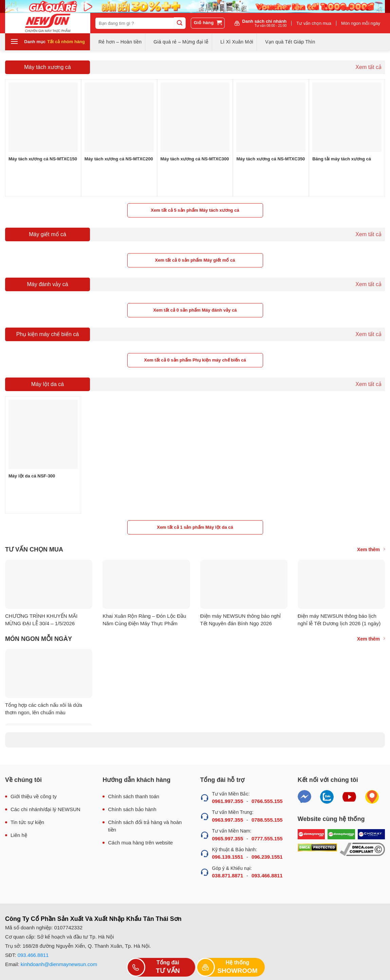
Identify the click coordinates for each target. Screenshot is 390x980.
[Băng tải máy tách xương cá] (347, 117)
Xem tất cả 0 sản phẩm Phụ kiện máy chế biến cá (195, 360)
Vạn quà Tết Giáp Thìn (290, 42)
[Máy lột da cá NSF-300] (43, 434)
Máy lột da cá (48, 384)
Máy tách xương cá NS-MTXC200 (119, 159)
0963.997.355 (228, 820)
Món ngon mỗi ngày (361, 23)
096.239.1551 (267, 857)
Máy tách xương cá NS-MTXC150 (43, 159)
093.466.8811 (267, 876)
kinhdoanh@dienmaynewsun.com (59, 964)
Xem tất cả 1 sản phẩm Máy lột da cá (195, 527)
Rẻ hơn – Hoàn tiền (120, 42)
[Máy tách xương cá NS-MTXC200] (119, 117)
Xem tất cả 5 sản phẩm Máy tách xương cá (195, 210)
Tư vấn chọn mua (314, 23)
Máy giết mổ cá (48, 234)
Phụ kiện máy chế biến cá (48, 334)
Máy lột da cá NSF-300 (32, 476)
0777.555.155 (267, 838)
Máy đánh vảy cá (47, 284)
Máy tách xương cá (48, 67)
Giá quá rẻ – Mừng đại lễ (181, 42)
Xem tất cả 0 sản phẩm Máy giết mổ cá (195, 260)
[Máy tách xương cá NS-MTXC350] (271, 117)
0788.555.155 (267, 820)
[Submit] (180, 23)
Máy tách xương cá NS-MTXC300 (195, 159)
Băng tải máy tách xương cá (342, 159)
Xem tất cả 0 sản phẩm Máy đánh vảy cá (195, 310)
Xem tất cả (368, 67)
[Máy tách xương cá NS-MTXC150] (43, 117)
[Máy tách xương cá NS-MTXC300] (195, 117)
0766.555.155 (267, 801)
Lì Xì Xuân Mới (237, 42)
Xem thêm (371, 549)
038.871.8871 (228, 876)
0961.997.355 (228, 801)
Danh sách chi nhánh (265, 23)
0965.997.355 (228, 838)
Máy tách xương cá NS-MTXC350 (271, 159)
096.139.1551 (228, 857)
